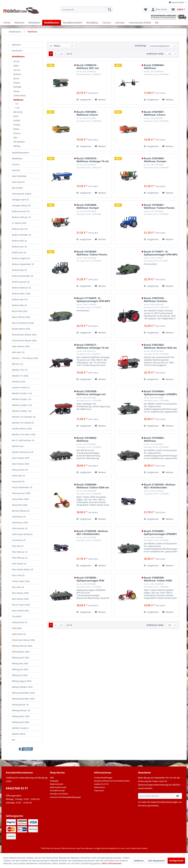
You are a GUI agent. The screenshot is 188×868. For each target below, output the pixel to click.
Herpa (16, 91)
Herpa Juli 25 (18, 481)
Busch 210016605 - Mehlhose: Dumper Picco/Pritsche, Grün (156, 160)
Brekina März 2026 (21, 294)
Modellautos (18, 56)
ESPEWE (17, 87)
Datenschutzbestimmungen (164, 802)
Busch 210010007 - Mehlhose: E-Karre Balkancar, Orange (155, 113)
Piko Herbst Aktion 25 (23, 569)
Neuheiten (17, 51)
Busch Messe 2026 (21, 317)
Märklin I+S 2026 (20, 376)
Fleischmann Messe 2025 (24, 335)
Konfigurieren (176, 861)
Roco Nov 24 (18, 587)
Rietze (16, 129)
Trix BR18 (17, 616)
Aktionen (16, 45)
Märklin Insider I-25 (22, 399)
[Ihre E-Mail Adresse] (156, 796)
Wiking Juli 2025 (20, 675)
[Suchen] (110, 10)
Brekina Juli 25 (19, 252)
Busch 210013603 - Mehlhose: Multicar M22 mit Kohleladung (160, 346)
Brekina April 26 (20, 299)
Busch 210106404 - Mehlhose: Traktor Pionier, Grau (92, 253)
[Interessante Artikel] (140, 23)
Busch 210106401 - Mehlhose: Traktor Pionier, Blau (160, 206)
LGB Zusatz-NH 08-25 (22, 534)
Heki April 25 (18, 352)
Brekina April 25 (20, 229)
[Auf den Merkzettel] (100, 100)
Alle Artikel (17, 188)
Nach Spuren (18, 182)
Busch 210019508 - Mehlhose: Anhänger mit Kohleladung (91, 393)
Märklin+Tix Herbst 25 (23, 423)
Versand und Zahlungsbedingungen (66, 797)
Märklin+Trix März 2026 (24, 434)
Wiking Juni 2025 (20, 669)
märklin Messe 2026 (22, 429)
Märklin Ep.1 (18, 446)
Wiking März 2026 (21, 716)
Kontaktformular (57, 790)
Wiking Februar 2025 (22, 646)
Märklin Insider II (20, 728)
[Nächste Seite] (56, 54)
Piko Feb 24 (18, 546)
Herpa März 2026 (20, 499)
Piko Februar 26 (20, 558)
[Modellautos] (52, 23)
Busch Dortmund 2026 (23, 323)
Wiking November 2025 (23, 693)
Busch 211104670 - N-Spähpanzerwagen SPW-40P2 (93, 300)
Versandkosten (87, 848)
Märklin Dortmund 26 (23, 452)
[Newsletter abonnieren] (178, 796)
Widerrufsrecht (57, 784)
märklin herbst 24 (21, 387)
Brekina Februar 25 (21, 217)
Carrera (16, 164)
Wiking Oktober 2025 (22, 687)
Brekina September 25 (23, 264)
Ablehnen (139, 861)
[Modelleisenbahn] (73, 23)
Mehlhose (18, 100)
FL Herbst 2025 (19, 223)
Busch (16, 78)
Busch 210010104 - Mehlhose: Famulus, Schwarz (156, 300)
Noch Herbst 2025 (21, 458)
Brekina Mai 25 (19, 241)
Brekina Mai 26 (19, 305)
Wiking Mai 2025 (20, 663)
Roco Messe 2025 (20, 593)
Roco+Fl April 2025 (21, 605)
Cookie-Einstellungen (103, 778)
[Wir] (157, 23)
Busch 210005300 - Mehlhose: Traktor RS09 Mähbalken (158, 579)
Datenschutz (100, 787)
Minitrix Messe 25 (21, 511)
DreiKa (17, 83)
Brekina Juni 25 (19, 247)
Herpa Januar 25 (20, 470)
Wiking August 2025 (22, 681)
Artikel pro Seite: (155, 54)
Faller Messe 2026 (21, 346)
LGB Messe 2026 (20, 523)
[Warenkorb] (178, 10)
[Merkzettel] (146, 10)
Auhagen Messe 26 (21, 205)
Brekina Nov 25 (19, 270)
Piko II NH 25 (18, 575)
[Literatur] (120, 23)
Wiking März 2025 (21, 652)
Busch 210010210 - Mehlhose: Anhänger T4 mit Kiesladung (93, 160)
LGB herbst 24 (19, 634)
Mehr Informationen (112, 863)
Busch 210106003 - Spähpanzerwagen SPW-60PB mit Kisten (91, 579)
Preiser (17, 125)
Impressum (99, 790)
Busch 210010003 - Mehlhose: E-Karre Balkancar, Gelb (87, 113)
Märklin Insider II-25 (22, 405)
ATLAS (16, 61)
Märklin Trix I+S (20, 370)
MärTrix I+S (18, 364)
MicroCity (18, 112)
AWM (16, 66)
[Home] (7, 23)
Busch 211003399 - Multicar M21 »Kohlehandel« (92, 533)
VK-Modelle (19, 142)
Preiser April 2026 (21, 581)
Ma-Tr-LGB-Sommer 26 (23, 440)
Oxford (17, 120)
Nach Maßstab (19, 176)
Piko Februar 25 (20, 552)
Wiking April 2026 (21, 722)
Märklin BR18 (19, 734)
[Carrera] (107, 23)
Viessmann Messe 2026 (23, 640)
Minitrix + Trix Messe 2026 (25, 358)
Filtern (55, 46)
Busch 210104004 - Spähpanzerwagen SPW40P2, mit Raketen (161, 393)
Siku (15, 137)
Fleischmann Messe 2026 (24, 340)
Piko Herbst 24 (19, 564)
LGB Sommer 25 (20, 528)
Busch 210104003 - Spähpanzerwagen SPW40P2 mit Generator (160, 533)
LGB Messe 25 (19, 517)
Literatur (16, 170)
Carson (17, 70)
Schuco (17, 133)
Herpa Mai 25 (19, 476)
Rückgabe (54, 781)
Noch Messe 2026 (21, 464)
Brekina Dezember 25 (23, 276)
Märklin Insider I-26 (22, 411)
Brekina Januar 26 (21, 282)
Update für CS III (101, 784)
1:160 (17, 108)
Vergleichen (84, 100)
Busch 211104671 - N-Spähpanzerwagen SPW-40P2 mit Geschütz (161, 253)
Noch (16, 116)
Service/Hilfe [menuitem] (177, 2)
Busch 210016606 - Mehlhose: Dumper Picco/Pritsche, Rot (88, 206)
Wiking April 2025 (21, 658)
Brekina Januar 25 (21, 211)
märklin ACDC (19, 382)
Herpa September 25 (22, 487)
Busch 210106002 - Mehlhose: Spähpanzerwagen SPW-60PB (91, 439)
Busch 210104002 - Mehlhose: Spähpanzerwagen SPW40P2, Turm (161, 439)
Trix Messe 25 (19, 540)
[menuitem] (87, 10)
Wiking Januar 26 (20, 705)
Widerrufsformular (58, 787)
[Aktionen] (19, 23)
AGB (52, 778)
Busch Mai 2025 (20, 311)
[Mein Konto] (159, 10)
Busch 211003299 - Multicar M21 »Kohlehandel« (160, 486)
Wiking (17, 146)
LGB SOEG (17, 628)
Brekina (17, 74)
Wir (14, 740)
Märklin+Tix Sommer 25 (24, 417)
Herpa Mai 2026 (20, 505)
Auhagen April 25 (20, 200)
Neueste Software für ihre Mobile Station (112, 781)
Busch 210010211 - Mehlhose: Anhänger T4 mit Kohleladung (93, 346)
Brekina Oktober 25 (22, 235)
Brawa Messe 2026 (21, 329)
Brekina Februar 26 (21, 288)
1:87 (17, 104)
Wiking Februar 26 (21, 710)
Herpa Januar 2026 (21, 493)
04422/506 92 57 (17, 788)
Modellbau (17, 158)
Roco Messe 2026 (20, 599)
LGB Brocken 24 (20, 622)
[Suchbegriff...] (87, 10)
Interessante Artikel (22, 194)
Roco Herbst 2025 (20, 611)
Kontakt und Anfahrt (59, 794)
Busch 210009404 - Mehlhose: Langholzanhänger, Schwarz (161, 67)
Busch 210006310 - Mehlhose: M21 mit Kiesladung (88, 67)
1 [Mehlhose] (51, 54)
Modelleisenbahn (20, 153)
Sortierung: (140, 46)
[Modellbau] (92, 23)
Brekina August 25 (21, 258)
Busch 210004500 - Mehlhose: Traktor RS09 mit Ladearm (93, 486)
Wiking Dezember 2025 (23, 699)
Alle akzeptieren (156, 861)
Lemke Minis (20, 95)
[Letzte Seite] (62, 54)
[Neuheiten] (34, 23)
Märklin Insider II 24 (22, 393)
